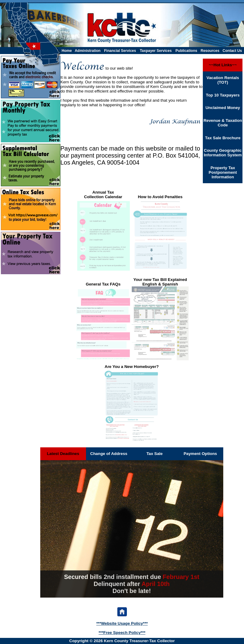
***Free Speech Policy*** (122, 633)
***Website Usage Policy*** (122, 623)
